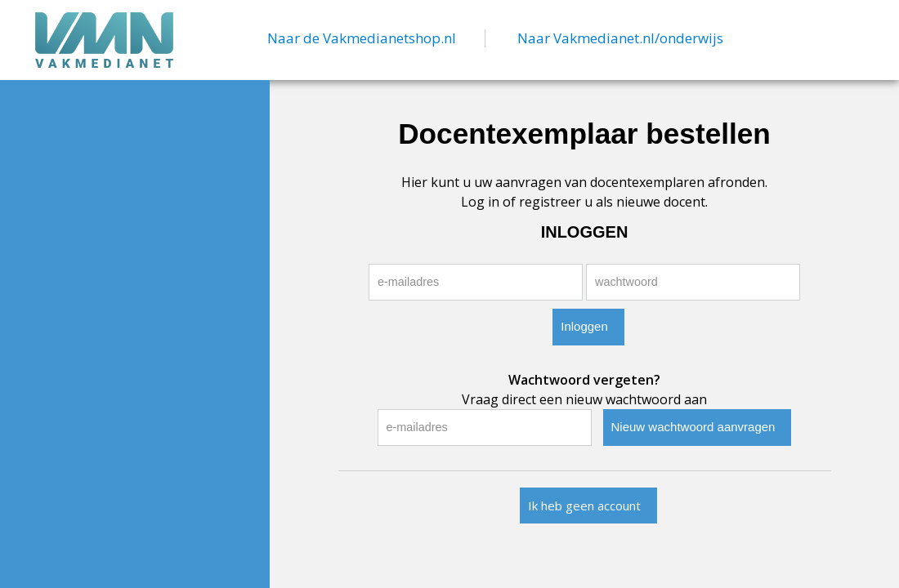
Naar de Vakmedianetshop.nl (362, 38)
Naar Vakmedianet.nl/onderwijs (620, 38)
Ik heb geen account (584, 506)
